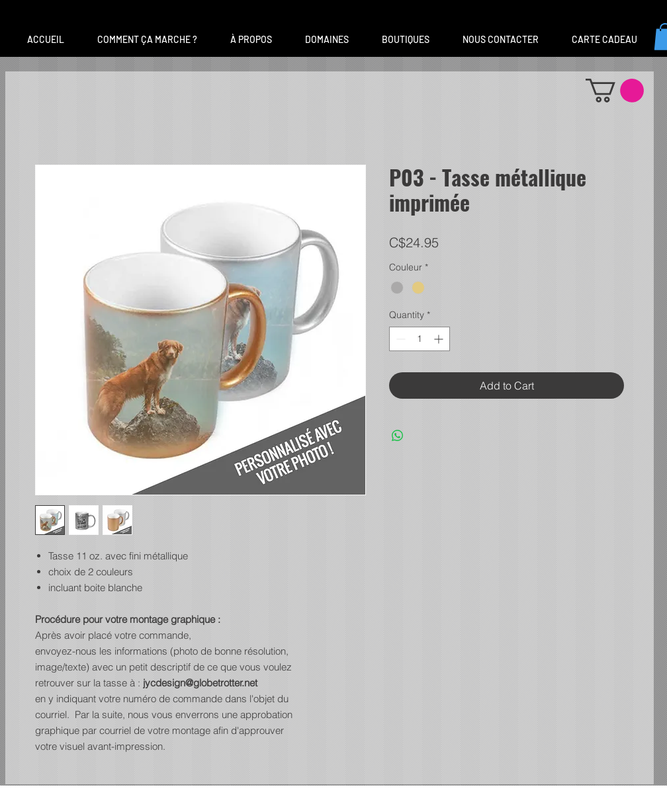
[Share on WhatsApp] (398, 436)
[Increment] (440, 339)
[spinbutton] (420, 339)
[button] (327, 40)
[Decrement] (399, 339)
